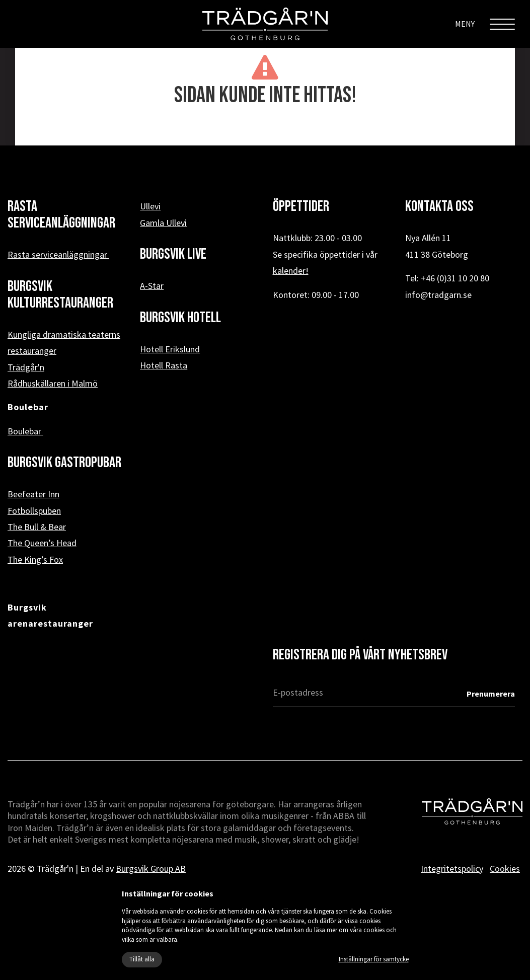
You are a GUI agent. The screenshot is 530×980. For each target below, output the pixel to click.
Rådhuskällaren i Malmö (53, 383)
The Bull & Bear (37, 527)
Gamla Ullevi (163, 223)
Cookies (505, 869)
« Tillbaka (265, 130)
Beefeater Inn (33, 494)
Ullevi (150, 206)
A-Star (152, 286)
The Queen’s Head (42, 543)
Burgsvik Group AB (151, 869)
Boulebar (25, 431)
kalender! (291, 271)
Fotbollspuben (34, 511)
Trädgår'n (26, 367)
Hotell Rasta (164, 365)
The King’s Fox (35, 559)
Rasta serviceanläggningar (58, 254)
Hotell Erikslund (170, 349)
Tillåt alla (142, 959)
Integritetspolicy (452, 869)
